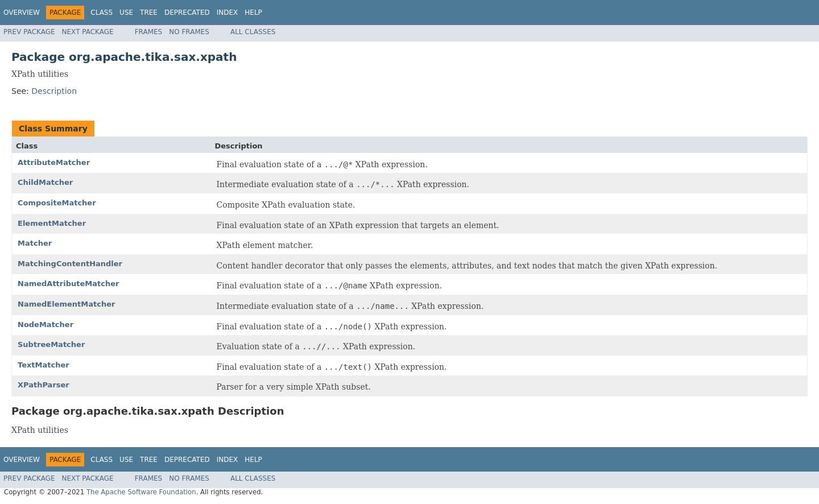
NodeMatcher (45, 325)
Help (253, 13)
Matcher (35, 243)
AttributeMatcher (54, 162)
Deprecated (187, 13)
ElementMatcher (52, 223)
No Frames (189, 32)
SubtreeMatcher (51, 344)
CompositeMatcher (57, 203)
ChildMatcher (45, 182)
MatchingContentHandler (70, 264)
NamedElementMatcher (66, 304)
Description (54, 91)
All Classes (253, 32)
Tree (149, 13)
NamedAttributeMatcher (68, 284)
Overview (22, 13)
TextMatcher (44, 365)
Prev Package (29, 32)
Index (227, 13)
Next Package (88, 32)
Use (126, 13)
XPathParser (44, 385)
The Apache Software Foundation (141, 492)
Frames (149, 32)
